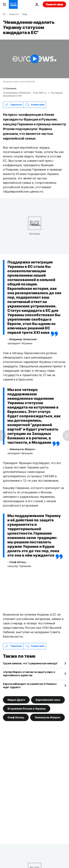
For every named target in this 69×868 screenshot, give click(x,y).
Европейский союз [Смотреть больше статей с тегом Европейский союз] (48, 700)
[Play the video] (34, 59)
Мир (25, 14)
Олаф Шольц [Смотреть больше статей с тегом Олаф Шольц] (16, 717)
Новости (14, 14)
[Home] (4, 14)
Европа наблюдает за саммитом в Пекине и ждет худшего (30, 685)
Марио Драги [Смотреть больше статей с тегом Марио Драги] (16, 700)
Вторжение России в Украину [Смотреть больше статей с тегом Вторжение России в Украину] (27, 708)
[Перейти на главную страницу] (13, 4)
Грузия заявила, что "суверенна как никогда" (30, 663)
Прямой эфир (54, 4)
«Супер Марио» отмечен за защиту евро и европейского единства (29, 674)
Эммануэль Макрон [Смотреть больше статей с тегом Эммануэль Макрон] (47, 717)
